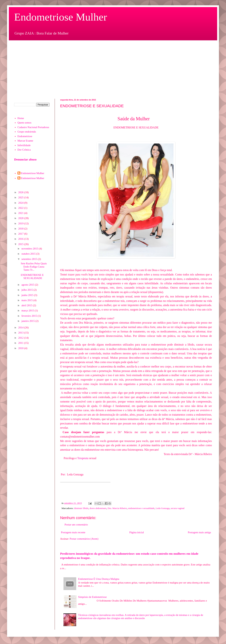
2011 (21, 343)
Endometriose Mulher (61, 17)
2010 (21, 348)
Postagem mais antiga (199, 532)
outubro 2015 (29, 254)
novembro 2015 (30, 249)
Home (21, 118)
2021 (21, 213)
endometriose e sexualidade (141, 508)
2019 (21, 223)
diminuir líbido (81, 508)
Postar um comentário (76, 525)
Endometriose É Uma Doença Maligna (99, 579)
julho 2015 (27, 290)
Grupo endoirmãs (27, 132)
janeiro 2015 (28, 321)
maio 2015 (27, 300)
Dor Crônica (24, 150)
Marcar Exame (25, 141)
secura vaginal (178, 508)
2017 (21, 234)
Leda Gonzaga (163, 508)
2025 (21, 197)
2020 (21, 218)
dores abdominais (98, 508)
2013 (21, 333)
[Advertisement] (113, 67)
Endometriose (25, 136)
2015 (21, 244)
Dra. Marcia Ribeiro (117, 508)
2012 (21, 338)
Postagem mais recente (73, 532)
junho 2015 (28, 295)
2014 (21, 327)
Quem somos (24, 123)
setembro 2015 (30, 259)
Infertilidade (24, 145)
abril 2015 (27, 305)
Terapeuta (83, 458)
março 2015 (28, 310)
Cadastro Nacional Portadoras (33, 127)
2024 (21, 203)
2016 (21, 239)
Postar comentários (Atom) (84, 539)
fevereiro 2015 (30, 316)
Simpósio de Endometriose (92, 597)
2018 (21, 229)
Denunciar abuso (25, 159)
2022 (21, 208)
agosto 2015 (28, 285)
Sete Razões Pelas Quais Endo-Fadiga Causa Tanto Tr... (34, 267)
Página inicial (137, 532)
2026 (21, 192)
